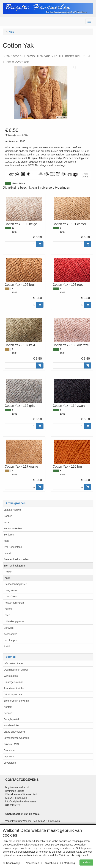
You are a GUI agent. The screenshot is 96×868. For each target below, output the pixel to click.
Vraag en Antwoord (14, 732)
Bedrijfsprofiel (11, 719)
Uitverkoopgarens (14, 621)
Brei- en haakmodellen (16, 559)
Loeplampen (11, 640)
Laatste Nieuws (12, 510)
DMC (7, 615)
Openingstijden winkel (16, 670)
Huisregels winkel (13, 682)
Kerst (7, 522)
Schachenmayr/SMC (16, 584)
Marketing (68, 863)
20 (61, 471)
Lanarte (8, 553)
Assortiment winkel (14, 688)
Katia (7, 578)
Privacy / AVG (11, 744)
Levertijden (10, 763)
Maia (6, 541)
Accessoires (10, 634)
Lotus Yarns (11, 596)
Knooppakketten (13, 528)
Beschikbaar (19, 183)
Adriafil (8, 609)
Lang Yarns (11, 590)
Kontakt (8, 707)
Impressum (10, 757)
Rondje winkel (11, 725)
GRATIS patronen (13, 694)
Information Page (13, 663)
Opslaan (86, 863)
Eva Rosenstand (13, 547)
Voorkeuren (31, 863)
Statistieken (50, 863)
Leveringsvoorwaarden (16, 738)
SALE (7, 646)
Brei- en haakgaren (14, 566)
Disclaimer (9, 750)
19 (13, 228)
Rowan (9, 572)
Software (9, 628)
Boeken (8, 516)
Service (8, 713)
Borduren (9, 535)
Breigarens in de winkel (17, 701)
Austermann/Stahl (14, 603)
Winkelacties (11, 676)
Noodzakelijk (11, 863)
